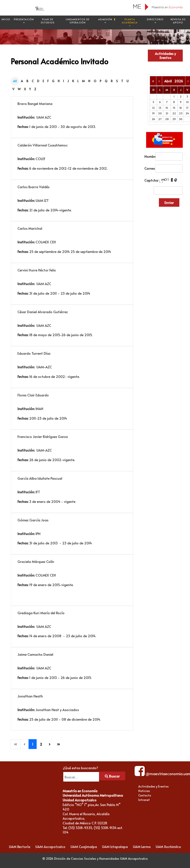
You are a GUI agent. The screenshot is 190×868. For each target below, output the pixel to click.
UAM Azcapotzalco (50, 846)
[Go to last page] (59, 744)
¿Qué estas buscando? (81, 768)
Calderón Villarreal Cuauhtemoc (43, 145)
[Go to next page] (50, 744)
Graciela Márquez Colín (36, 561)
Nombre (149, 156)
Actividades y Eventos (165, 55)
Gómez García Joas (33, 520)
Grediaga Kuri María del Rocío (41, 613)
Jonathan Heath (30, 696)
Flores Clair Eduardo (33, 395)
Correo (149, 168)
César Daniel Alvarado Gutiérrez (43, 312)
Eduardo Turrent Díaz (34, 353)
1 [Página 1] (33, 744)
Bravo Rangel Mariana (35, 103)
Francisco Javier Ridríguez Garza (43, 436)
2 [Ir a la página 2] (41, 744)
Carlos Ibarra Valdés (33, 187)
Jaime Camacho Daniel (35, 654)
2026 (179, 81)
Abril (169, 81)
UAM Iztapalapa (115, 846)
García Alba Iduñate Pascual (40, 478)
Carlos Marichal (30, 228)
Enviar (169, 202)
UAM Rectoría (20, 846)
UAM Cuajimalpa (84, 846)
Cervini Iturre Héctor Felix (37, 270)
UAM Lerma (142, 846)
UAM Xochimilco (168, 846)
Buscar (112, 776)
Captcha (149, 180)
